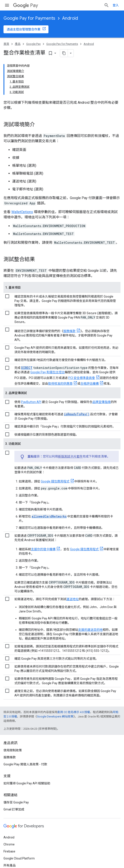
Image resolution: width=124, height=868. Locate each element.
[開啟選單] (7, 5)
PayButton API (31, 402)
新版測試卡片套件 (70, 456)
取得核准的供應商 (60, 384)
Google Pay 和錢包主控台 (48, 372)
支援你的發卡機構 (43, 549)
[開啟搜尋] (107, 5)
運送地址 (72, 599)
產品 (18, 44)
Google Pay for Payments (29, 18)
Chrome (9, 844)
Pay (26, 5)
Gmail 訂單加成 (14, 809)
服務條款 (69, 331)
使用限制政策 (13, 750)
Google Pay (33, 44)
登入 (116, 5)
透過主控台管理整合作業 (24, 29)
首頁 (6, 44)
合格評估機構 (90, 384)
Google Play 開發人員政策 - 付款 (25, 764)
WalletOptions (22, 212)
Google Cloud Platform (19, 858)
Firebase (9, 851)
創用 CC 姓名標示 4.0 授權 (74, 712)
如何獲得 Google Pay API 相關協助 (27, 783)
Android (70, 18)
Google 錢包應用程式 (55, 481)
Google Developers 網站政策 (55, 716)
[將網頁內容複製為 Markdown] (64, 53)
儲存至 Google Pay (16, 802)
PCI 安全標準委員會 (82, 378)
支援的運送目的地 (90, 630)
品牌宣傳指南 (102, 402)
